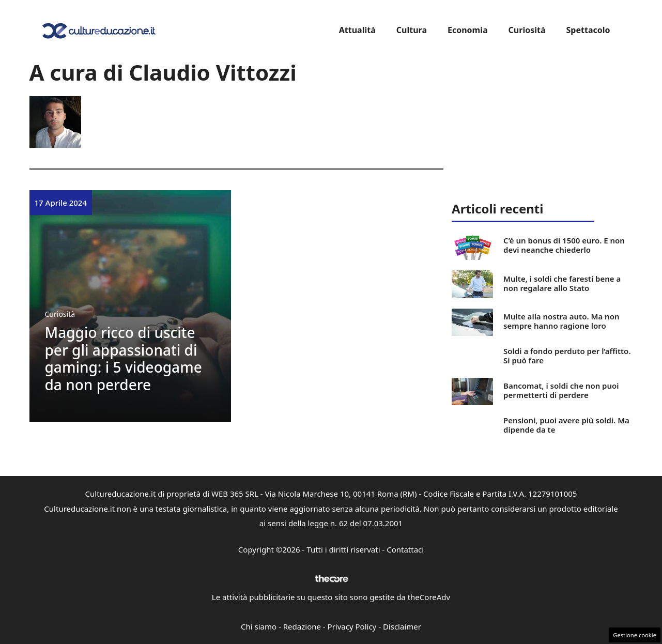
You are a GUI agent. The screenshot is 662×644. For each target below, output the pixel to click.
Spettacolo (588, 30)
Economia (468, 30)
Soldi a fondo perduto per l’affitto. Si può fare (567, 356)
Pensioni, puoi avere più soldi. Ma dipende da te (566, 425)
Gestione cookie (635, 635)
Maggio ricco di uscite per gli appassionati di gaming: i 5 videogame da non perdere (124, 358)
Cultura (412, 30)
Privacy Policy (352, 626)
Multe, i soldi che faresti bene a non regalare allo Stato (562, 283)
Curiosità (527, 30)
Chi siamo (259, 626)
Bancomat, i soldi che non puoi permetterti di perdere (561, 390)
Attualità (357, 30)
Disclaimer (402, 626)
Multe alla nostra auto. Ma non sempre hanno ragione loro (561, 321)
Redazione (302, 626)
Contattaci (405, 549)
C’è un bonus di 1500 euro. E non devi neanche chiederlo (564, 245)
